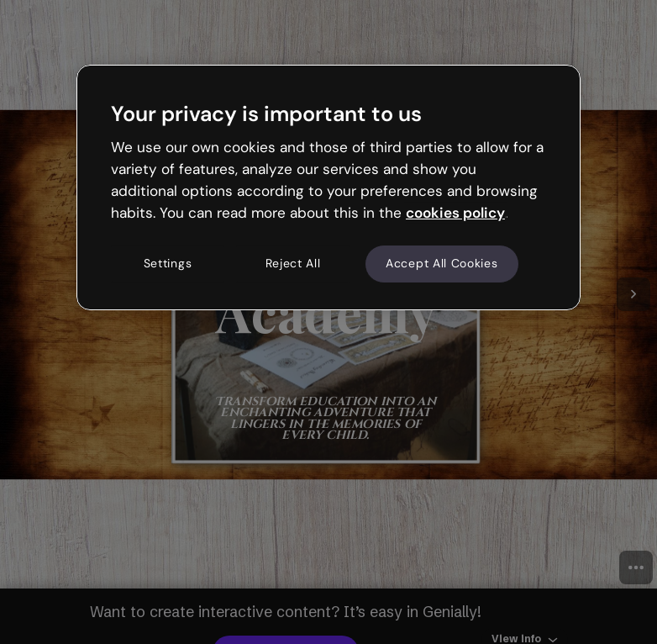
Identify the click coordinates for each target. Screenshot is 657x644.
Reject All (293, 264)
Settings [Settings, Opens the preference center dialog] (168, 264)
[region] (328, 187)
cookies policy (455, 213)
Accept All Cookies (442, 264)
